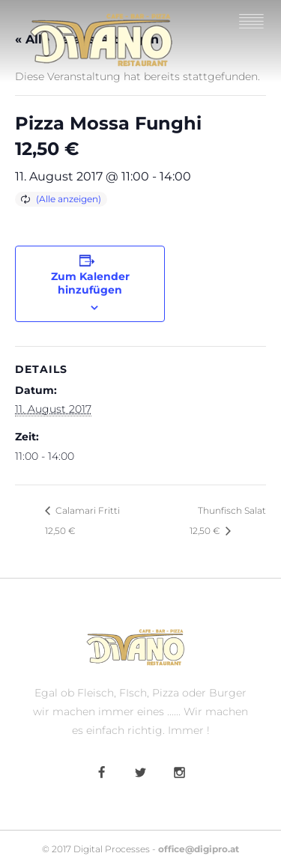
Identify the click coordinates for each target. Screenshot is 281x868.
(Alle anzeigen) (69, 199)
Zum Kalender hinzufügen (90, 283)
